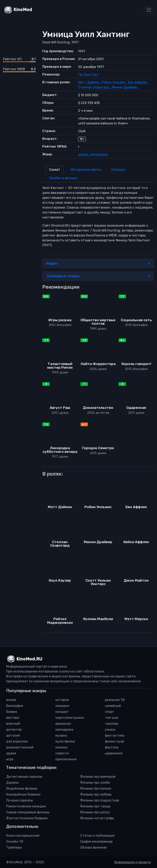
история (62, 700)
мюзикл (61, 747)
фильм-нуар (114, 741)
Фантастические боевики (27, 818)
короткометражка (70, 718)
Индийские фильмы (22, 788)
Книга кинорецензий (23, 836)
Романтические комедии (26, 806)
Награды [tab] (118, 170)
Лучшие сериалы (20, 800)
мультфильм (65, 741)
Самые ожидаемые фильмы (28, 812)
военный (13, 724)
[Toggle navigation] (149, 10)
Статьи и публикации (97, 836)
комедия (62, 706)
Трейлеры (14, 847)
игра (10, 759)
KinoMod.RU (29, 659)
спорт (110, 712)
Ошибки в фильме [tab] (63, 178)
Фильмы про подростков (100, 800)
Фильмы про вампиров (98, 777)
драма (83, 154)
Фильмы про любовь (96, 794)
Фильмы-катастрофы (97, 818)
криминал (63, 724)
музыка (61, 735)
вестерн (13, 718)
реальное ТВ (115, 700)
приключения (66, 759)
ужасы (110, 730)
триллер (112, 724)
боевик (12, 712)
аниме (11, 700)
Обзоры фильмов (93, 847)
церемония (114, 753)
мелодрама (99, 154)
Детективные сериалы (24, 777)
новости (62, 753)
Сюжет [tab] (55, 170)
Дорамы (12, 783)
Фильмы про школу (95, 812)
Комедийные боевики (23, 794)
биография (15, 706)
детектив (14, 730)
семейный (113, 706)
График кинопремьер (96, 841)
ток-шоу (112, 718)
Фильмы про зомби (95, 783)
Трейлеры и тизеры (98, 276)
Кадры (98, 263)
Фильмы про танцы (95, 806)
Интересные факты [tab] (86, 170)
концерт (62, 712)
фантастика (115, 735)
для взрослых (17, 741)
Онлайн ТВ (15, 841)
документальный (20, 747)
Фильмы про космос (96, 788)
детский (13, 735)
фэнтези (112, 747)
